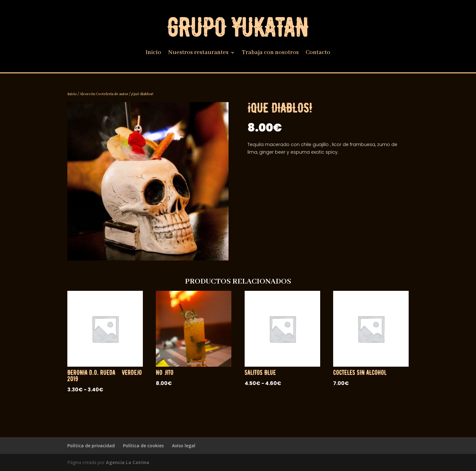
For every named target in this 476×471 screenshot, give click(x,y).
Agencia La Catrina (128, 462)
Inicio (153, 53)
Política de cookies (143, 446)
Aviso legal (184, 446)
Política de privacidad (91, 446)
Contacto (318, 53)
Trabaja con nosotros (270, 53)
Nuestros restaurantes (198, 53)
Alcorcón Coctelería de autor (104, 94)
